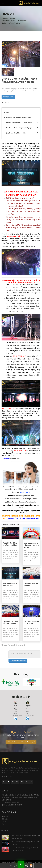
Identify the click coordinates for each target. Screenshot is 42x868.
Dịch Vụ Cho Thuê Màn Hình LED (10, 585)
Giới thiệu (5, 819)
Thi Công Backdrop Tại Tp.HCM (31, 623)
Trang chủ (5, 18)
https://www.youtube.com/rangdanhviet (22, 502)
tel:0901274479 (18, 716)
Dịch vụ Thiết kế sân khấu (24, 247)
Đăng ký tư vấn (8, 97)
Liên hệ (4, 822)
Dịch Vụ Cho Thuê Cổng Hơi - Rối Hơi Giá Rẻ (31, 546)
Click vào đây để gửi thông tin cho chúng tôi (21, 742)
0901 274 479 (18, 243)
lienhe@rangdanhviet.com (24, 496)
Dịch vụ (12, 18)
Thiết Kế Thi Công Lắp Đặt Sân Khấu (10, 544)
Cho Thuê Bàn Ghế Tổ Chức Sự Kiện (10, 623)
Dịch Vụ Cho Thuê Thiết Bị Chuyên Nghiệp (14, 21)
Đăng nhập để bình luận (18, 661)
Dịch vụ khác (15, 459)
